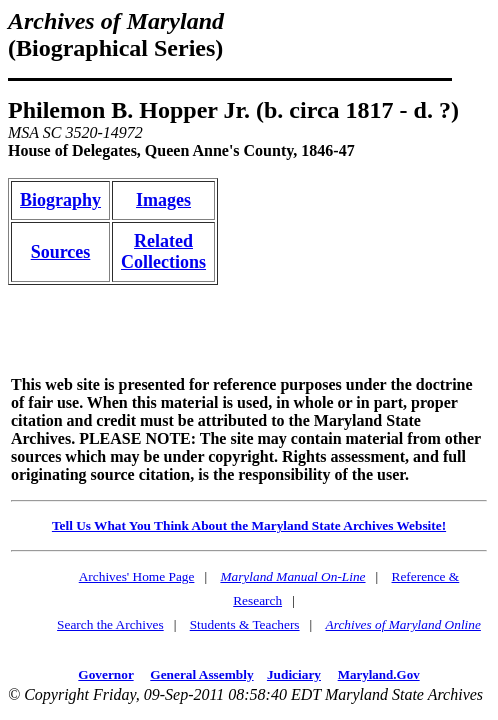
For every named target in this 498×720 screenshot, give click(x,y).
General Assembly (201, 674)
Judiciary (294, 674)
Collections (163, 262)
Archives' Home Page (137, 576)
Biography (60, 200)
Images (163, 200)
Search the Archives (110, 624)
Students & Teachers (245, 624)
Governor (105, 674)
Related (163, 241)
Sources (61, 252)
